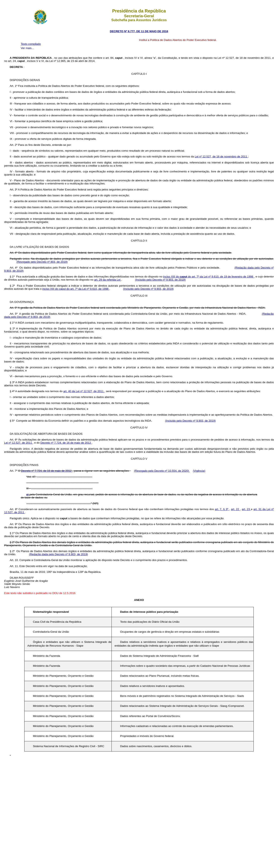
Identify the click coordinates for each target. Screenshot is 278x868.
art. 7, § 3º (222, 509)
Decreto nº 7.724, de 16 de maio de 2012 (66, 443)
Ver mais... (27, 48)
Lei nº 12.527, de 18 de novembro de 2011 (221, 157)
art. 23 (246, 509)
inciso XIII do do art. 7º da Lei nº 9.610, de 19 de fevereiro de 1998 (209, 277)
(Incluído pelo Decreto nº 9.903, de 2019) (160, 280)
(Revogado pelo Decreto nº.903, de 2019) (42, 262)
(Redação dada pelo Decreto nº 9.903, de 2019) (58, 554)
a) (28, 494)
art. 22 (236, 509)
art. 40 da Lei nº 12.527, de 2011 (84, 391)
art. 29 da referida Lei (108, 280)
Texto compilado (31, 44)
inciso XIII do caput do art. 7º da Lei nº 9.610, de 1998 (76, 289)
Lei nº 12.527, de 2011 (18, 443)
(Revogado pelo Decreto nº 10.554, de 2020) (162, 471)
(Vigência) (199, 471)
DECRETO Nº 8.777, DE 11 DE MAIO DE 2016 (139, 31)
